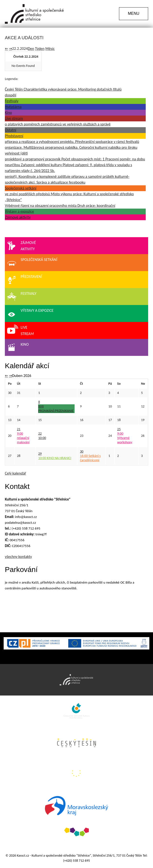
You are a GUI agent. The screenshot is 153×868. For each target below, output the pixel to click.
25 (119, 429)
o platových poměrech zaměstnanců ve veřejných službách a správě (58, 124)
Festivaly (12, 101)
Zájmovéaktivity (21, 246)
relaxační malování (23, 438)
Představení (14, 136)
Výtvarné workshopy (125, 438)
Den (31, 49)
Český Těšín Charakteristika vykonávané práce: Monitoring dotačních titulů (63, 89)
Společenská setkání (21, 188)
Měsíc (50, 49)
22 (40, 434)
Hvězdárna (13, 107)
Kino (8, 113)
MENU (133, 13)
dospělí (11, 95)
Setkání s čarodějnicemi (90, 458)
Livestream (20, 331)
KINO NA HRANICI (55, 458)
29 (40, 454)
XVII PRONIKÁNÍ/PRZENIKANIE (56, 409)
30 (82, 451)
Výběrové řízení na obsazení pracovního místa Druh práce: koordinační (60, 206)
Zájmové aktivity (18, 217)
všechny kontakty (18, 557)
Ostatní (11, 130)
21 (19, 429)
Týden (40, 49)
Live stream (14, 118)
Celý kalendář (15, 473)
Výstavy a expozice (19, 211)
